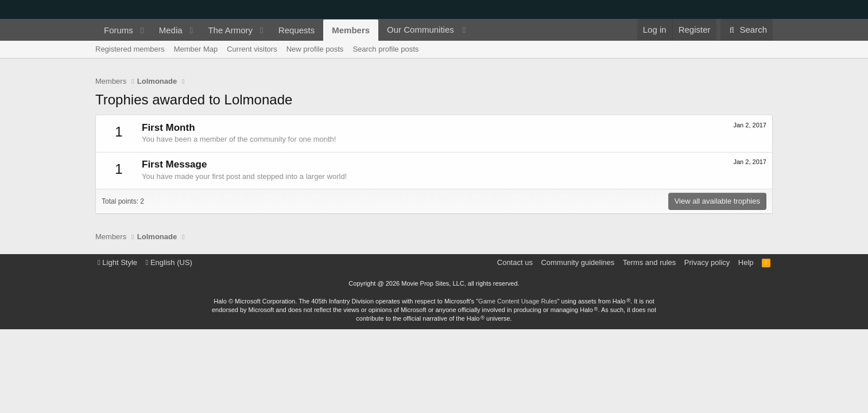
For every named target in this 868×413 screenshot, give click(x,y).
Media (171, 30)
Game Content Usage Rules (518, 301)
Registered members (130, 49)
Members (351, 30)
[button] (142, 30)
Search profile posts (385, 49)
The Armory (230, 30)
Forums (119, 30)
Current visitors (252, 49)
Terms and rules (649, 262)
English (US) (169, 262)
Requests (297, 30)
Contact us (515, 262)
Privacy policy (707, 262)
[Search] (747, 30)
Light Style (117, 262)
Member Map (196, 49)
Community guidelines (578, 262)
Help (746, 262)
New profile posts (315, 49)
